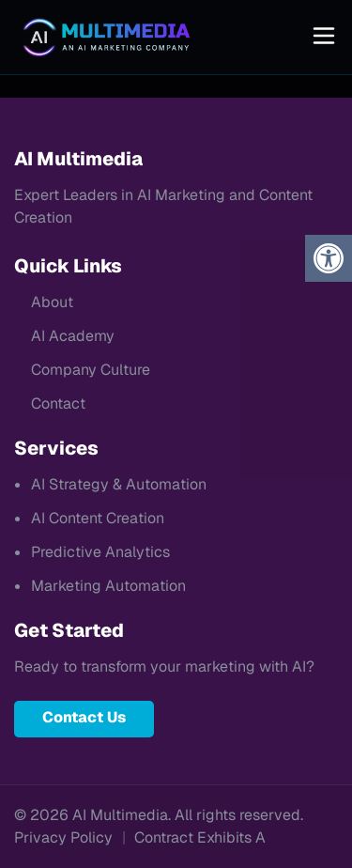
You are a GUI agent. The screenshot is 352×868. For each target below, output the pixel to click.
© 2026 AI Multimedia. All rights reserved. (159, 815)
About (52, 302)
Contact (58, 403)
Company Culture (91, 370)
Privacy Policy (63, 837)
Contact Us (84, 717)
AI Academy (73, 336)
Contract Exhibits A (200, 837)
